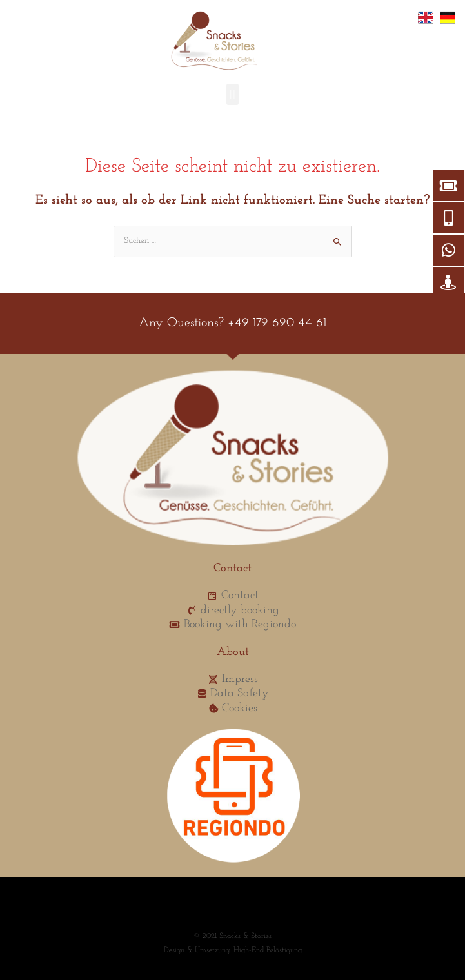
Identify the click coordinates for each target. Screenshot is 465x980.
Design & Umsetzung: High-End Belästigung (233, 950)
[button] (233, 94)
